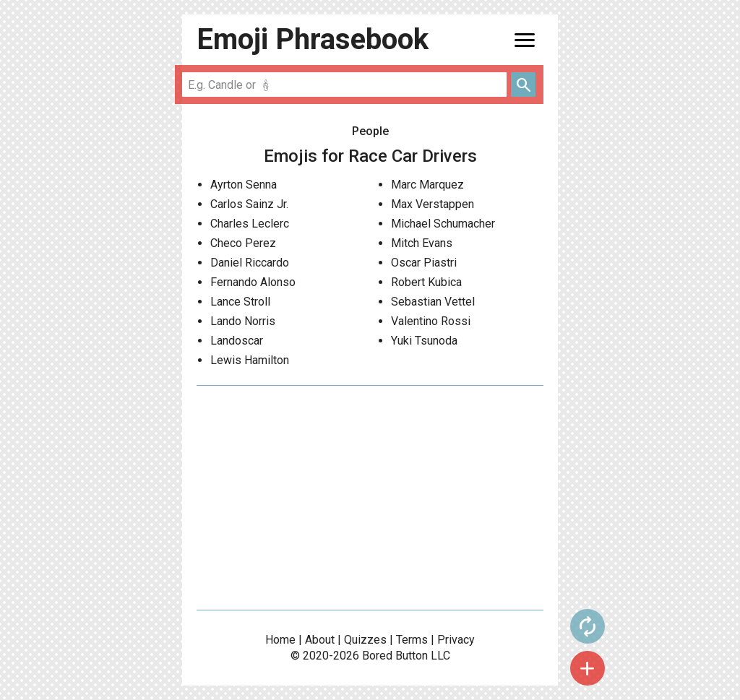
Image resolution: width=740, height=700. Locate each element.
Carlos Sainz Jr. (249, 204)
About (320, 640)
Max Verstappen (433, 204)
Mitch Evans (422, 243)
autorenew (588, 626)
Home (280, 640)
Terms (412, 640)
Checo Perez (243, 243)
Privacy (456, 640)
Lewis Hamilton (250, 360)
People (370, 131)
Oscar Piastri (424, 263)
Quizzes (365, 640)
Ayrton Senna (244, 185)
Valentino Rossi (431, 321)
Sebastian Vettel (433, 302)
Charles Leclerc (250, 224)
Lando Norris (243, 321)
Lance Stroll (240, 302)
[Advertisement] (370, 498)
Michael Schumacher (443, 224)
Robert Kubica (426, 282)
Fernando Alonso (253, 282)
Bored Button (395, 656)
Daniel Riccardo (250, 263)
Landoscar (237, 341)
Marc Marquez (427, 185)
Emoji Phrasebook (313, 39)
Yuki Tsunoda (424, 341)
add (588, 668)
